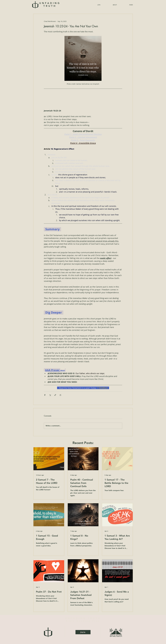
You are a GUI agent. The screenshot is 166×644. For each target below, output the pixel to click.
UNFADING (50, 5)
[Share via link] (55, 395)
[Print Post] (60, 395)
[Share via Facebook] (45, 395)
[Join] (83, 632)
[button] (126, 5)
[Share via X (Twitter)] (50, 395)
